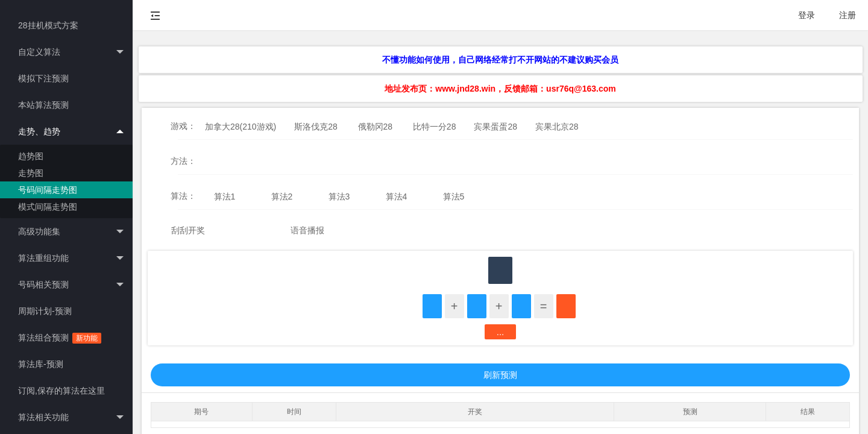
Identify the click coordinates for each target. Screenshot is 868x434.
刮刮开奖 (188, 230)
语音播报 (307, 230)
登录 (807, 15)
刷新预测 (500, 375)
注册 (848, 15)
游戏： (183, 126)
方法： (183, 161)
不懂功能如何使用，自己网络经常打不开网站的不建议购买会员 (500, 60)
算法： (183, 196)
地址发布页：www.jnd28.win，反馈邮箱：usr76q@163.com (500, 89)
